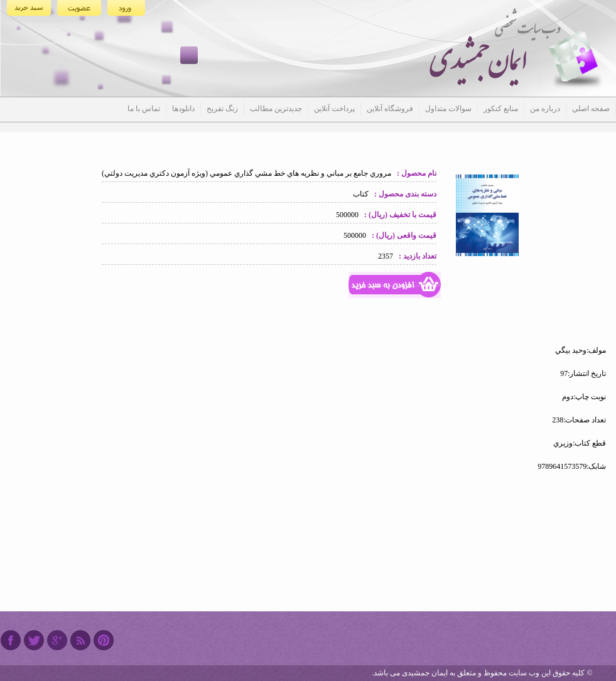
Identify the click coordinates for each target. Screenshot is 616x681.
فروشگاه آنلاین (390, 109)
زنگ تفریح (222, 109)
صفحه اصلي (591, 109)
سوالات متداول (448, 109)
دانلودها (183, 109)
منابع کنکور (501, 109)
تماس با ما (144, 109)
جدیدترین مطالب (276, 109)
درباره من (545, 109)
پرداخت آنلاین (334, 109)
